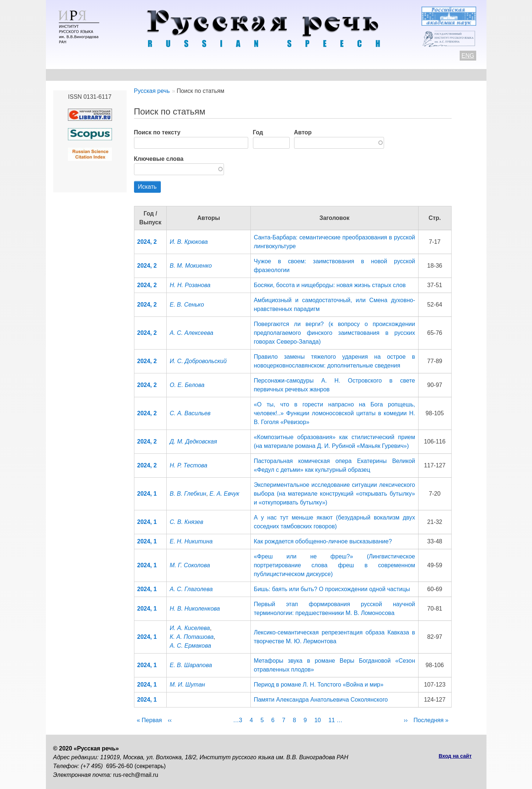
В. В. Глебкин (188, 494)
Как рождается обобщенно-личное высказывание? (323, 541)
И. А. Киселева (190, 628)
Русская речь (152, 91)
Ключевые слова (159, 159)
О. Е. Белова (187, 385)
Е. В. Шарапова (191, 665)
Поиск (437, 75)
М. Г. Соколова (190, 565)
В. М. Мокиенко (191, 266)
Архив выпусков (262, 75)
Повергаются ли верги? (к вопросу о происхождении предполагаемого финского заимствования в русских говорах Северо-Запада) (334, 333)
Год (258, 132)
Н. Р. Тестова (188, 465)
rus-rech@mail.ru (136, 775)
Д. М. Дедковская (193, 441)
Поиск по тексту (157, 132)
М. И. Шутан (187, 685)
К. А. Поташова (192, 637)
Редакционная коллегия (336, 75)
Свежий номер (202, 75)
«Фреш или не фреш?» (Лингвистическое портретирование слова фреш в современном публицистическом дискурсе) (334, 565)
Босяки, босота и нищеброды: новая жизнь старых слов (330, 285)
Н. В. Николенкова (195, 609)
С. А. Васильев (190, 413)
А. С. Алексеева (191, 333)
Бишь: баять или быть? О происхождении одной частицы (332, 589)
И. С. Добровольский (198, 361)
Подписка (400, 75)
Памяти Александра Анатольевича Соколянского (321, 700)
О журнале (69, 75)
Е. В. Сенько (187, 305)
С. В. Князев (186, 522)
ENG (468, 56)
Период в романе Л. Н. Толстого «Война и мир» (319, 685)
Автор (303, 132)
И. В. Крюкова (189, 242)
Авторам (154, 75)
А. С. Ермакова (190, 646)
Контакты (113, 75)
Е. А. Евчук (224, 494)
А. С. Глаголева (191, 589)
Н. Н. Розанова (190, 285)
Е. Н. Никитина (191, 541)
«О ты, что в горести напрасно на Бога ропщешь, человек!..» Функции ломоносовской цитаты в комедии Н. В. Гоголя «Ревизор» (334, 413)
